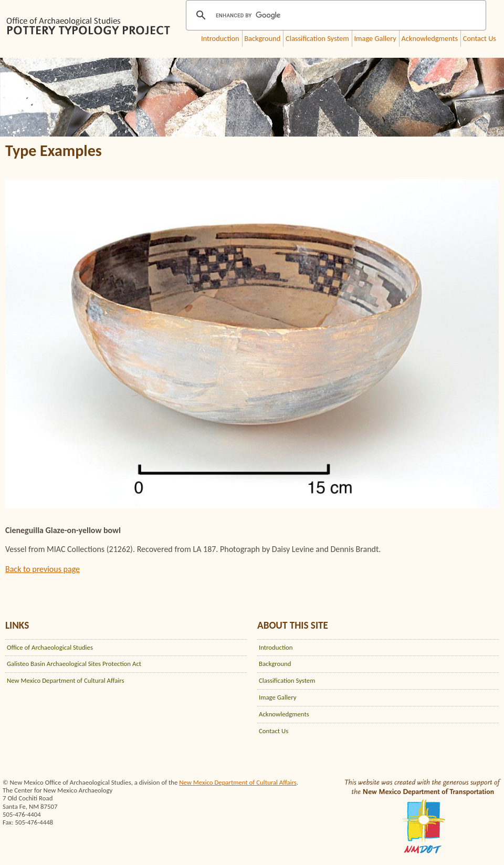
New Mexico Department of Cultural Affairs (66, 680)
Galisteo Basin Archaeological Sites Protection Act (74, 664)
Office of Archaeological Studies (50, 647)
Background (262, 38)
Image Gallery (375, 38)
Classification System (317, 38)
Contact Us (480, 38)
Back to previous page (43, 569)
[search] (334, 15)
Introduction (220, 38)
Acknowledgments (429, 38)
